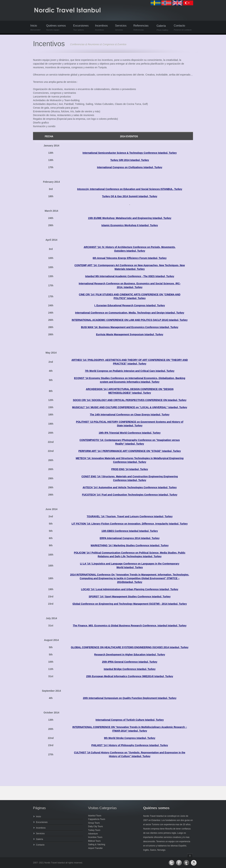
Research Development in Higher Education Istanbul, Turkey (130, 655)
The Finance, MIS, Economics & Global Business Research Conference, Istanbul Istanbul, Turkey (130, 626)
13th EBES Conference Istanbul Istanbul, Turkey (130, 531)
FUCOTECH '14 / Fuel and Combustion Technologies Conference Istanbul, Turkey (130, 495)
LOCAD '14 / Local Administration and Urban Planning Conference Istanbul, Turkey (130, 589)
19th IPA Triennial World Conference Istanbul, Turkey (130, 433)
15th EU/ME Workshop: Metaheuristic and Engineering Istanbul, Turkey (130, 218)
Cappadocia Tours (97, 819)
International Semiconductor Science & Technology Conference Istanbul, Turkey (130, 153)
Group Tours (94, 823)
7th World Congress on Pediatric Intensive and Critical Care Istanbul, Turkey (130, 371)
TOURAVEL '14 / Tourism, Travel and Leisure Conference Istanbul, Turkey (130, 516)
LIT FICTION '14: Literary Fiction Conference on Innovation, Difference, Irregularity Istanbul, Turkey (130, 524)
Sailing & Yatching (97, 844)
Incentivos (102, 28)
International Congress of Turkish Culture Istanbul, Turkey (130, 720)
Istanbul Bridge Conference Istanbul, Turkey (130, 669)
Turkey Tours (94, 830)
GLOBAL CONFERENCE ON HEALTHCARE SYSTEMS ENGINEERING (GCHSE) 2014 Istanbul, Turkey (130, 647)
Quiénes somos (57, 28)
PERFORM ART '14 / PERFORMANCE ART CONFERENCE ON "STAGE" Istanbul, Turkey (130, 451)
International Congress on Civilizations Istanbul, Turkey (130, 167)
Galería (163, 28)
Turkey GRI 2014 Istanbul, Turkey (130, 160)
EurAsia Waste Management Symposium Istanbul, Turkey (130, 334)
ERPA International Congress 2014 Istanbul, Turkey (130, 538)
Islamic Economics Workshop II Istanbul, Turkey (130, 225)
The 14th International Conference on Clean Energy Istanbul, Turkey (130, 415)
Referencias (141, 28)
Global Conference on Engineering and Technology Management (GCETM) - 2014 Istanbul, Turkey (130, 604)
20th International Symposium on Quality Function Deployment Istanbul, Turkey (130, 698)
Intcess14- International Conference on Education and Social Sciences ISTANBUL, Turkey (130, 189)
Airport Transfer (95, 848)
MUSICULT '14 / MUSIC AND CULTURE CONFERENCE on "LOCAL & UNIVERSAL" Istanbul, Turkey (130, 407)
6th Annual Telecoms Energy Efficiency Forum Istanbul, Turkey (130, 258)
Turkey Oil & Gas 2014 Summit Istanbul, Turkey (130, 196)
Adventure (93, 834)
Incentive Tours (95, 837)
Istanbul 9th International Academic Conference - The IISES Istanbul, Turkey (130, 276)
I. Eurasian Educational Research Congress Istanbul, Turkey (130, 305)
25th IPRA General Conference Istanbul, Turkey (130, 662)
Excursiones (81, 28)
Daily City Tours (95, 826)
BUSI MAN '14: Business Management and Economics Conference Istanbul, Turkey (130, 327)
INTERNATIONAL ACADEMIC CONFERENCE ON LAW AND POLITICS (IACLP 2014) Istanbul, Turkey (130, 320)
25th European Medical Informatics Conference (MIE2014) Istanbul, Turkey (130, 676)
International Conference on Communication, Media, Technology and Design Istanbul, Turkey (130, 313)
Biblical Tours (94, 841)
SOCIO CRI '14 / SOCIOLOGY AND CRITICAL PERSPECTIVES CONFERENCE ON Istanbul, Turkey (130, 400)
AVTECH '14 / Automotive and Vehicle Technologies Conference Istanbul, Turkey (130, 487)
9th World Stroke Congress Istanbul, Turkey (130, 738)
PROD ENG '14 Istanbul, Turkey (130, 469)
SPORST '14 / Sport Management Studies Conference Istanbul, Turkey (130, 597)
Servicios (121, 28)
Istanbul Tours (95, 816)
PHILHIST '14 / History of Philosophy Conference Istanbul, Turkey (130, 745)
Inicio (35, 28)
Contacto (183, 28)
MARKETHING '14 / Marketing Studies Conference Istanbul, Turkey (130, 545)
